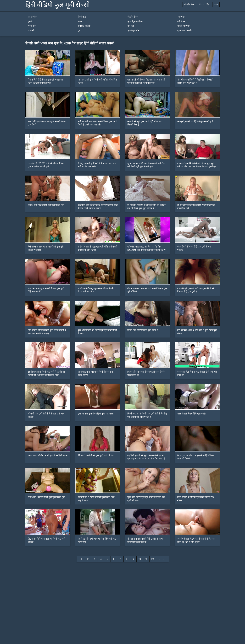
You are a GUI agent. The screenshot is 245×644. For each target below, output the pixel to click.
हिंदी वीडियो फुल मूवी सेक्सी (58, 5)
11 (146, 559)
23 (153, 559)
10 (140, 559)
